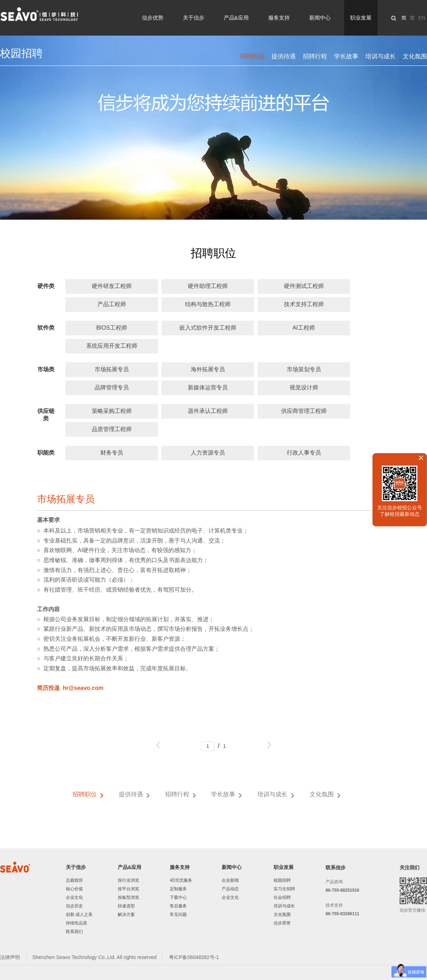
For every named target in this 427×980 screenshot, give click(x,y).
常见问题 (178, 915)
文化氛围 (415, 56)
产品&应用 (236, 18)
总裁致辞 (74, 880)
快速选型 (126, 906)
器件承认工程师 (208, 411)
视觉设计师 (304, 387)
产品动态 (230, 889)
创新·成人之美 (79, 915)
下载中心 (178, 897)
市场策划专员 (304, 369)
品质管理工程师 (112, 429)
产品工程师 (112, 304)
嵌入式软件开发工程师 (208, 328)
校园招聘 (282, 880)
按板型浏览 (128, 897)
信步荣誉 (282, 923)
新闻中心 (320, 18)
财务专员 (112, 453)
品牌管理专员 (112, 387)
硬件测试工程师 (304, 286)
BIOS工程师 (111, 328)
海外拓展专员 (208, 369)
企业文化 (74, 897)
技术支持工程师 (304, 304)
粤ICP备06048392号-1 (194, 957)
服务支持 (279, 18)
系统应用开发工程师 (112, 346)
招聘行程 (315, 56)
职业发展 (361, 18)
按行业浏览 (128, 880)
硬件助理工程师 (208, 286)
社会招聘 (282, 897)
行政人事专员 (304, 453)
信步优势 (153, 18)
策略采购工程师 (112, 411)
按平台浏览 (128, 889)
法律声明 (11, 957)
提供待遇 (284, 56)
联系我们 (74, 932)
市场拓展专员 (112, 369)
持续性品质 (77, 923)
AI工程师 (304, 328)
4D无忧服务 (181, 880)
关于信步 (194, 18)
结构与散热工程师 (208, 304)
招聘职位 (252, 56)
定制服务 (178, 889)
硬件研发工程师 (112, 286)
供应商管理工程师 (304, 411)
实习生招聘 (284, 889)
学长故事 (346, 56)
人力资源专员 (208, 453)
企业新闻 (230, 880)
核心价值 (74, 889)
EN (422, 18)
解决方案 (126, 915)
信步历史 (74, 906)
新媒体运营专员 (208, 387)
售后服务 (178, 906)
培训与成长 (381, 56)
